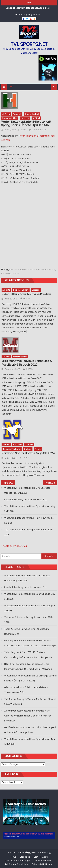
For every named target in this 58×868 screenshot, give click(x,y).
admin (24, 130)
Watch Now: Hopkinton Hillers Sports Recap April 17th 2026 (30, 742)
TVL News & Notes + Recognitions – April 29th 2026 (28, 532)
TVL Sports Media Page (19, 860)
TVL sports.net (29, 44)
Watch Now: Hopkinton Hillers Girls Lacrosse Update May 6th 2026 (27, 490)
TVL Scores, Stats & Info (16, 864)
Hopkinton (50, 269)
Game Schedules (43, 860)
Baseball (17, 114)
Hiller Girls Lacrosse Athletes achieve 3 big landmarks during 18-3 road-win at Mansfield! (29, 666)
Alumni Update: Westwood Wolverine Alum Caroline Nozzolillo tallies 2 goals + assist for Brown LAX (28, 716)
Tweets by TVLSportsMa (14, 546)
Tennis (38, 449)
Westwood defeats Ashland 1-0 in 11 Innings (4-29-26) (30, 520)
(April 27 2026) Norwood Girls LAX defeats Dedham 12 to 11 (27, 631)
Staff (36, 857)
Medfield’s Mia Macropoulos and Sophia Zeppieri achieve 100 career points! (30, 730)
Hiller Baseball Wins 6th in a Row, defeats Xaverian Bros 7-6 (26, 690)
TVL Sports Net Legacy (43, 864)
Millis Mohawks (20, 357)
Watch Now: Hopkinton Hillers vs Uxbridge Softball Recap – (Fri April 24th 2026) (31, 678)
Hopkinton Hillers (10, 118)
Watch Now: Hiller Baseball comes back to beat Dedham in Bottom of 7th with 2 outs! (51, 483)
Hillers (41, 269)
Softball (36, 118)
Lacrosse (25, 118)
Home (13, 857)
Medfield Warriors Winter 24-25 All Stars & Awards (10, 483)
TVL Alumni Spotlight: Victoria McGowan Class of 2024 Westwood (30, 702)
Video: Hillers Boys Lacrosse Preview (26, 294)
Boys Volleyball (32, 114)
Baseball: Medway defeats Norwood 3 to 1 (28, 9)
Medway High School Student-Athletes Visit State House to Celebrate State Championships (30, 643)
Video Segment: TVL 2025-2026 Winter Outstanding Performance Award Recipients (28, 655)
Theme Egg (46, 853)
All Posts (6, 114)
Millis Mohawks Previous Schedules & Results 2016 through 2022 (27, 363)
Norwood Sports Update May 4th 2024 (28, 453)
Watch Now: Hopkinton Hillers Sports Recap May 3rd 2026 (30, 509)
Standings (25, 857)
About (45, 857)
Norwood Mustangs (12, 449)
